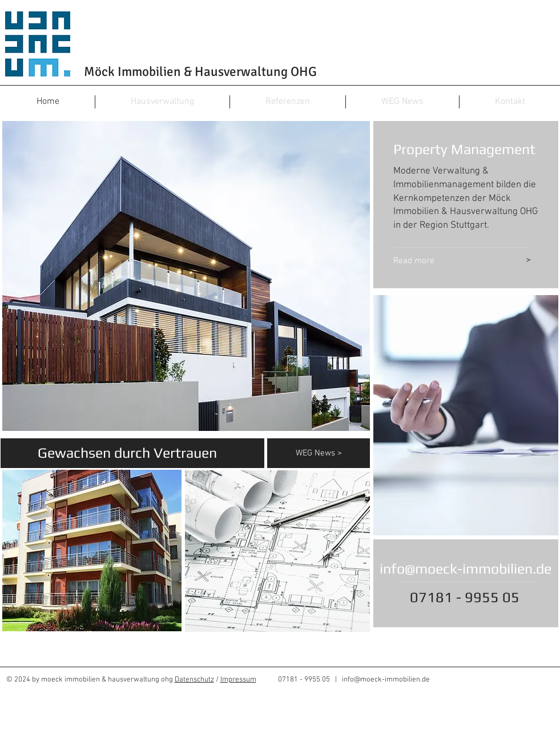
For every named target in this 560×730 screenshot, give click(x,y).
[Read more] (444, 261)
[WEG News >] (333, 453)
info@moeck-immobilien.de (466, 569)
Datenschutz (194, 680)
